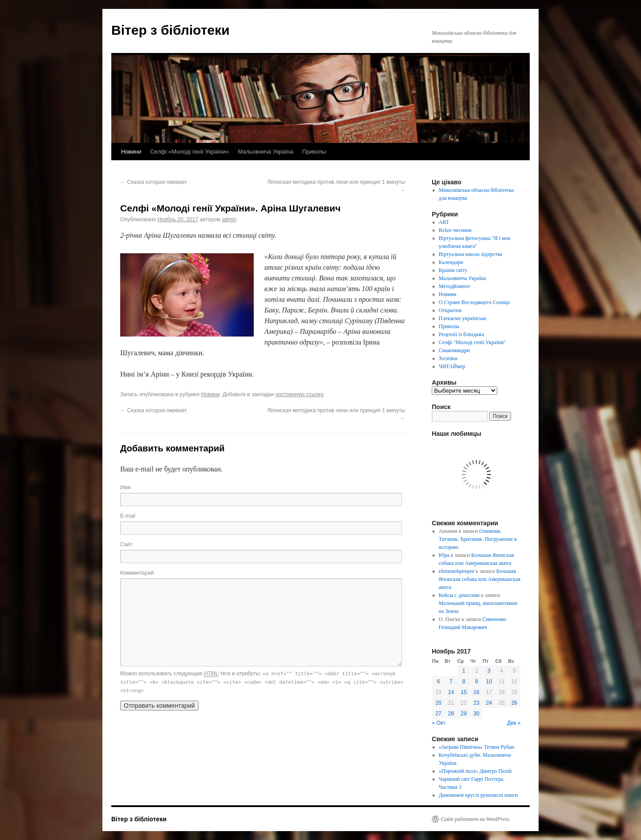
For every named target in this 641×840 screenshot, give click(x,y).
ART (444, 222)
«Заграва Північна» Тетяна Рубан (477, 747)
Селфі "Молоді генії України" (473, 342)
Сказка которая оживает (154, 182)
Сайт (126, 544)
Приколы (314, 152)
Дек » (514, 723)
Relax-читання (455, 230)
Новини (131, 152)
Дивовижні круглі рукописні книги (479, 795)
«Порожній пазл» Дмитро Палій (475, 771)
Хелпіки (448, 358)
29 (464, 714)
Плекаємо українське (463, 318)
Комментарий (137, 573)
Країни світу (453, 270)
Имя (125, 487)
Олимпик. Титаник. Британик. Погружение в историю (478, 539)
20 (438, 703)
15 (464, 692)
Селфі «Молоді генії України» (189, 152)
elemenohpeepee (457, 571)
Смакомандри (454, 350)
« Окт (439, 723)
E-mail (128, 516)
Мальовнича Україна (266, 152)
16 (477, 692)
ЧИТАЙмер (452, 366)
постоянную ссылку (299, 394)
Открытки (450, 310)
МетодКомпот (455, 286)
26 (514, 703)
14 (451, 692)
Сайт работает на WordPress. (476, 819)
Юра (444, 555)
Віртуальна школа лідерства (471, 254)
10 (489, 682)
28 (451, 714)
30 (477, 714)
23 (477, 703)
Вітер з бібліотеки (170, 30)
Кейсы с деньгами (459, 595)
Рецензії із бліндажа (462, 334)
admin (229, 219)
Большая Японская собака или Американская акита (480, 579)
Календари (451, 262)
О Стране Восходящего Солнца (474, 302)
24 (489, 703)
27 (438, 714)
